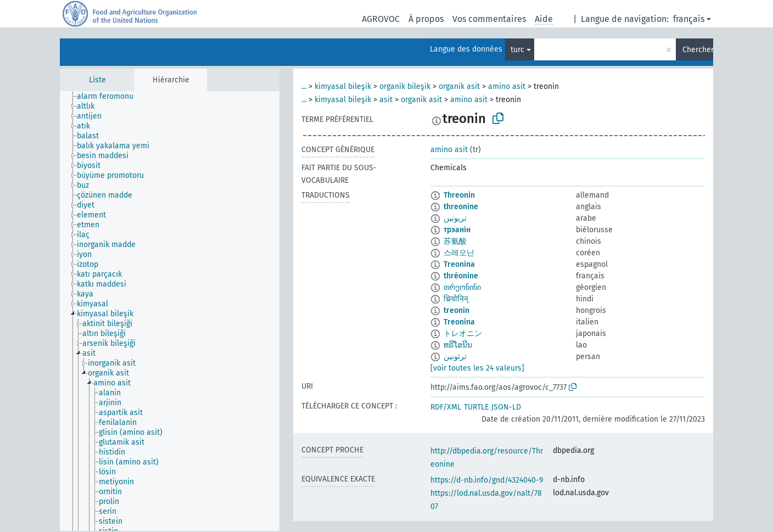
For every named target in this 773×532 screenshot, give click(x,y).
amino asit (507, 86)
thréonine (461, 276)
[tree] (170, 311)
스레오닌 (459, 253)
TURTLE (476, 407)
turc (517, 50)
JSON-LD (506, 407)
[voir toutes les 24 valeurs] (477, 368)
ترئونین (455, 357)
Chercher (698, 50)
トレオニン (463, 334)
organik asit (459, 86)
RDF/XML (446, 407)
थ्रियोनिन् (456, 299)
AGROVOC (381, 19)
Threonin (459, 195)
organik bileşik (405, 86)
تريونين (455, 218)
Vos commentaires (489, 19)
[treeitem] (110, 97)
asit (386, 100)
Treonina (459, 264)
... (304, 86)
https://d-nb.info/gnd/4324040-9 (487, 480)
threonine (461, 207)
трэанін (457, 230)
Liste (97, 80)
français (689, 19)
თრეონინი (462, 287)
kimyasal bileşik (343, 86)
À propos (426, 19)
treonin (456, 310)
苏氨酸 (455, 241)
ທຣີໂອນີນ (458, 345)
